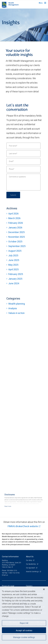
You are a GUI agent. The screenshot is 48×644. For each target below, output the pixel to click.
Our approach (31, 568)
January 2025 (15, 279)
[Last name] (23, 154)
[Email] (23, 161)
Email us (5, 575)
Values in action (16, 313)
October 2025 (15, 241)
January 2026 (15, 228)
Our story (29, 560)
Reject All (24, 623)
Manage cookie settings (24, 637)
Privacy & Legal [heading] (8, 586)
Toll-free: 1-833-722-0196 (11, 573)
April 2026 (13, 214)
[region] (24, 615)
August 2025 (15, 251)
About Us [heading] (30, 557)
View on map (6, 567)
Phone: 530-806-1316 (9, 570)
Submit (13, 195)
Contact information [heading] (10, 557)
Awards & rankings (33, 572)
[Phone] (23, 169)
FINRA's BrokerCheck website (23, 526)
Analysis (13, 308)
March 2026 (14, 218)
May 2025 (13, 265)
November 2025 (17, 237)
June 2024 (14, 283)
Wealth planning (17, 304)
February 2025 (16, 274)
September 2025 (17, 246)
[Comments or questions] (23, 182)
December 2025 (16, 232)
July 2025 (13, 255)
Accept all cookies (24, 630)
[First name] (23, 146)
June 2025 (14, 260)
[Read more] (8, 506)
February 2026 (16, 223)
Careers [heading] (29, 586)
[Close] (44, 589)
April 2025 (13, 269)
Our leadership (31, 564)
